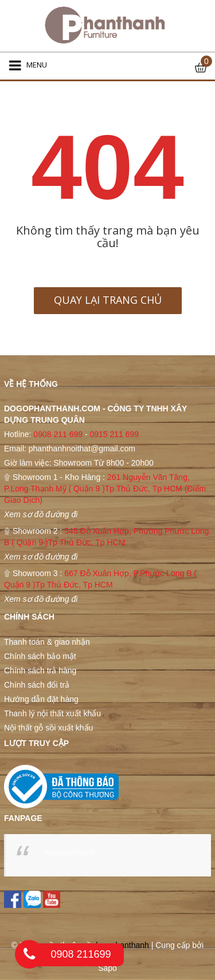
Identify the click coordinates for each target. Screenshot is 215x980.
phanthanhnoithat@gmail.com (82, 449)
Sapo (107, 968)
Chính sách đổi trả (37, 685)
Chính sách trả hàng (40, 670)
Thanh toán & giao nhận (47, 642)
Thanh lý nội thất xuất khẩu (52, 713)
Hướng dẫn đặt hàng (41, 699)
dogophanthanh (69, 852)
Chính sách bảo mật (40, 656)
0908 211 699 (58, 434)
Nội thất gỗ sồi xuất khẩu (48, 728)
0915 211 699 (114, 434)
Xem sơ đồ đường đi (41, 514)
